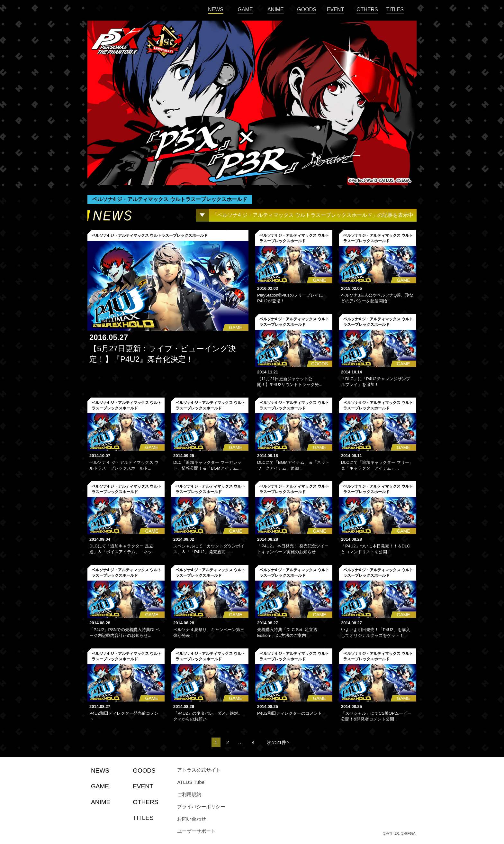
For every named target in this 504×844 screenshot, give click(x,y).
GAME (245, 9)
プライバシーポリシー (201, 807)
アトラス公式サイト (199, 770)
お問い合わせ (192, 819)
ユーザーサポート (196, 831)
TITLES (395, 9)
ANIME (276, 9)
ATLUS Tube (191, 782)
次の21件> (278, 742)
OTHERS (367, 9)
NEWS (216, 9)
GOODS (307, 9)
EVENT (335, 9)
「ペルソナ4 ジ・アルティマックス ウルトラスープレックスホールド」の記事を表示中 (313, 215)
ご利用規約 (189, 794)
